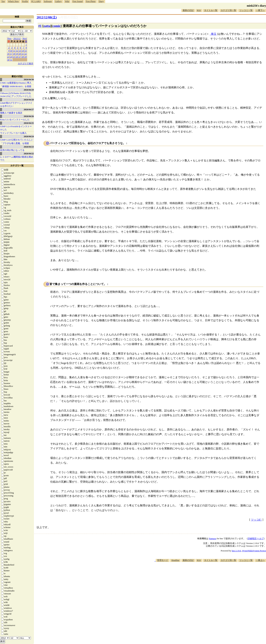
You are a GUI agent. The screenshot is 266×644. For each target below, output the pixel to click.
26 (17, 57)
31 (11, 60)
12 (17, 51)
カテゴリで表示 (26, 63)
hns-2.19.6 (236, 551)
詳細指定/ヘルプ (256, 538)
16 (8, 54)
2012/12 (17, 38)
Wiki (67, 1)
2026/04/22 (29, 153)
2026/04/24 (29, 136)
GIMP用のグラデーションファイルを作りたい (16, 105)
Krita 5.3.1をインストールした (15, 120)
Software (48, 1)
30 (8, 60)
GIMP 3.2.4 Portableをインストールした (16, 128)
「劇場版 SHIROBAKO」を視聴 (16, 86)
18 (14, 54)
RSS (199, 10)
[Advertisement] (204, 572)
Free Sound (78, 1)
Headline (175, 560)
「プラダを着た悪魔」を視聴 (15, 143)
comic (56, 26)
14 (23, 51)
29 (26, 57)
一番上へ (260, 560)
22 (26, 54)
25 (14, 57)
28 (23, 57)
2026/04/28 (29, 100)
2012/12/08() (47, 17)
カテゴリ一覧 (17, 166)
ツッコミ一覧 (246, 10)
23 (8, 57)
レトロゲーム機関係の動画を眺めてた (17, 158)
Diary (101, 1)
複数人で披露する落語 (11, 113)
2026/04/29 (29, 90)
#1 (40, 26)
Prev (9, 38)
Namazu (212, 538)
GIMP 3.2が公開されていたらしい (17, 140)
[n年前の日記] (68, 17)
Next (25, 38)
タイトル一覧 (211, 10)
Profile (25, 1)
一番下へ (260, 10)
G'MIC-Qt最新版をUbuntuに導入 (16, 83)
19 (17, 54)
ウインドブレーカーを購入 (13, 133)
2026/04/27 (29, 109)
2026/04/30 (29, 79)
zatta (47, 26)
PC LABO (36, 1)
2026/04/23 (29, 147)
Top (3, 1)
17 (11, 54)
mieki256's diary (256, 6)
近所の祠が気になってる (12, 150)
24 (11, 57)
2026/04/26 (29, 116)
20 (20, 54)
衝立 (214, 34)
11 (14, 51)
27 (20, 57)
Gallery (58, 1)
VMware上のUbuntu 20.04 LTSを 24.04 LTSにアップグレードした (16, 95)
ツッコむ (256, 520)
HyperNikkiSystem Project (254, 551)
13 (20, 51)
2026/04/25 (29, 123)
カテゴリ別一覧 (228, 10)
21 (23, 54)
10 (11, 51)
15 (26, 51)
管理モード (163, 560)
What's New (13, 1)
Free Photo (91, 1)
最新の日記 (188, 10)
